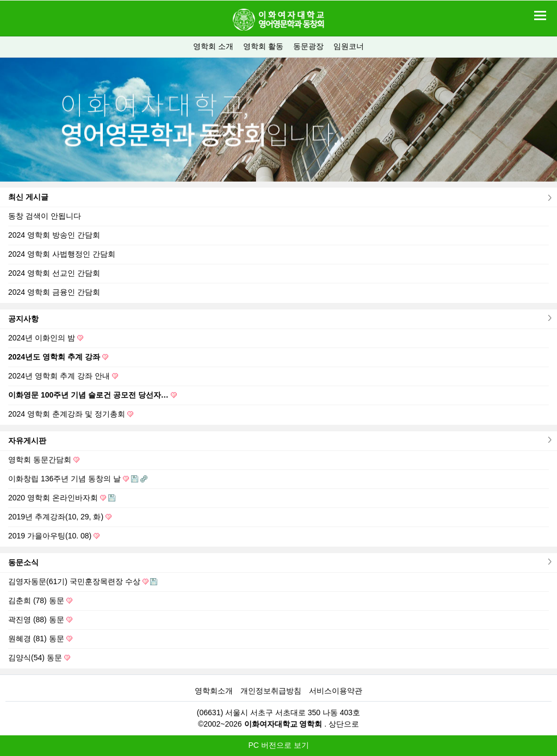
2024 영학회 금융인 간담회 (54, 292)
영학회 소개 (213, 46)
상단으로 (344, 724)
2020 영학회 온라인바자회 (62, 498)
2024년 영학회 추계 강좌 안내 (63, 376)
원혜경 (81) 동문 (40, 639)
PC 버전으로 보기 (278, 745)
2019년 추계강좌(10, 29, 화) (60, 517)
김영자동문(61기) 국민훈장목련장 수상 (83, 581)
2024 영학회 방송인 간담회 (54, 235)
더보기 (549, 198)
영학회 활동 (263, 46)
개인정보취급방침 (271, 691)
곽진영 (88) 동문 (40, 619)
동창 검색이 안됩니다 (45, 216)
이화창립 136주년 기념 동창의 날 (78, 479)
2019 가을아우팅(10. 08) (54, 536)
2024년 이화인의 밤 (46, 338)
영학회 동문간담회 (44, 460)
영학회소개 (214, 691)
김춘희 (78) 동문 (40, 600)
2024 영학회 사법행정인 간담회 (62, 254)
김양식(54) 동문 (39, 658)
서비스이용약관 (336, 691)
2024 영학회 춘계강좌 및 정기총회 (71, 414)
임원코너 (349, 46)
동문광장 (308, 46)
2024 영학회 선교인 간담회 (54, 273)
